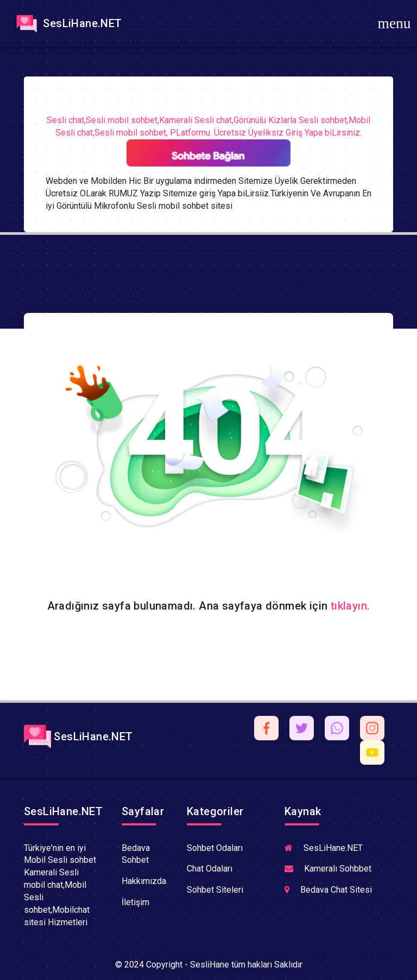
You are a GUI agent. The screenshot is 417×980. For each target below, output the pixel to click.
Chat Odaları (210, 869)
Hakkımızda (144, 881)
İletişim (135, 902)
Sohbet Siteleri (215, 890)
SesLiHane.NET (68, 23)
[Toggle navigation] (394, 23)
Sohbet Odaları (215, 848)
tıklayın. (350, 606)
